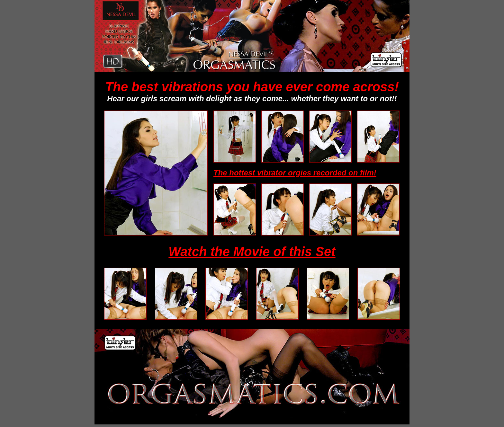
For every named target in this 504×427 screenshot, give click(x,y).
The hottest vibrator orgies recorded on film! (295, 173)
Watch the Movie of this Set (252, 252)
